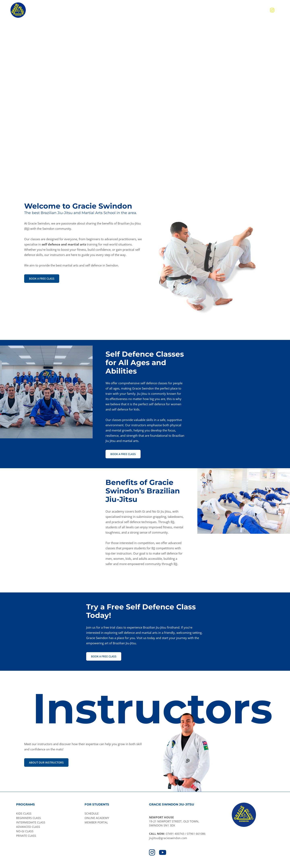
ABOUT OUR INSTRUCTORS (46, 762)
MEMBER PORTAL (96, 822)
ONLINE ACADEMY (97, 818)
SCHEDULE (92, 813)
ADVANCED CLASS (28, 827)
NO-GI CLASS (25, 831)
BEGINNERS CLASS (28, 818)
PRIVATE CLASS (26, 836)
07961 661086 (196, 834)
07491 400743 (175, 834)
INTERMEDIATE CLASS (31, 822)
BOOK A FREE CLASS (42, 278)
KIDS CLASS (24, 813)
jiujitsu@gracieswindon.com (168, 838)
